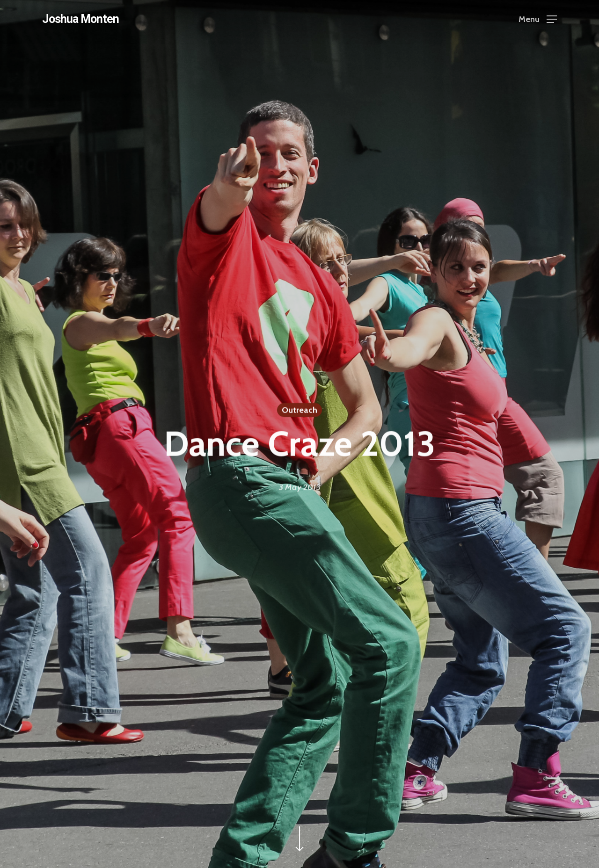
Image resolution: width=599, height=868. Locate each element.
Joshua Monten (80, 19)
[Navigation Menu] (538, 19)
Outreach (299, 411)
